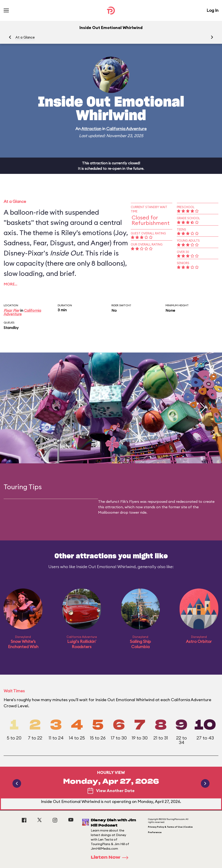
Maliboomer (109, 512)
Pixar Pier (11, 310)
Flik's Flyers (130, 501)
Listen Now (111, 858)
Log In (212, 10)
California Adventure (126, 129)
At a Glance (25, 37)
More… (10, 284)
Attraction (91, 129)
